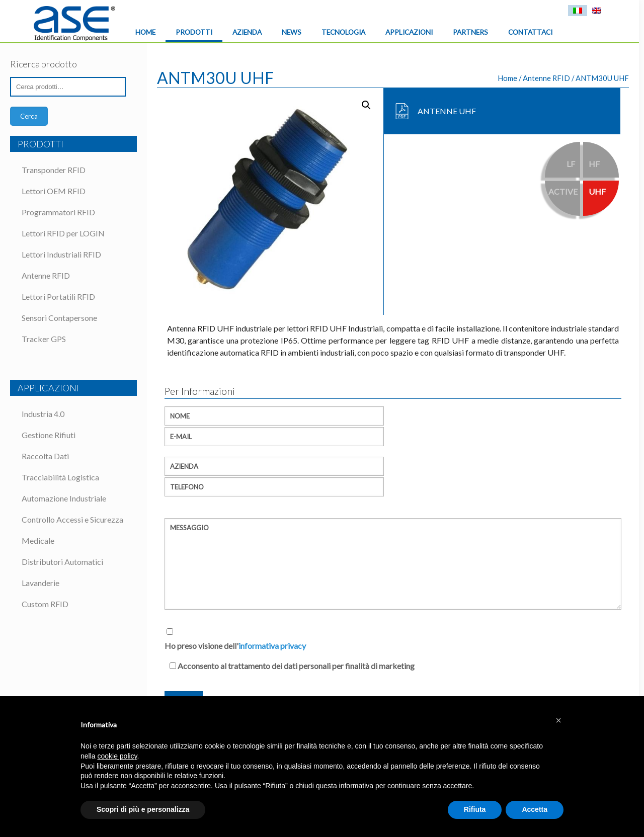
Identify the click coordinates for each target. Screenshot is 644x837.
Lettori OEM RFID (54, 191)
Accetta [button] (535, 809)
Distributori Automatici (62, 562)
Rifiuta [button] (475, 809)
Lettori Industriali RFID (61, 254)
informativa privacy (272, 646)
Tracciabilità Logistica (60, 477)
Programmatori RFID (58, 212)
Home (507, 78)
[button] (558, 720)
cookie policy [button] (117, 756)
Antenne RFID (546, 78)
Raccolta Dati (45, 456)
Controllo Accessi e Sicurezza (72, 519)
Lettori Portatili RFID (58, 297)
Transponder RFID (54, 170)
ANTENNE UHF (447, 111)
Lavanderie (41, 583)
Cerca (29, 116)
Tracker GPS (44, 339)
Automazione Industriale (64, 498)
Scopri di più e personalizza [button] (143, 809)
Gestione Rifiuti (49, 435)
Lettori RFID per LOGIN (63, 233)
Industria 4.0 (43, 414)
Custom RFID (45, 604)
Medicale (38, 540)
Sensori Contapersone (59, 318)
